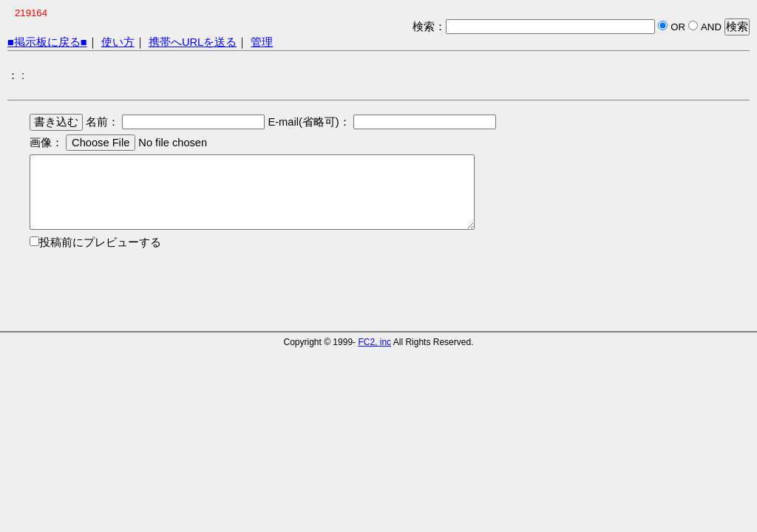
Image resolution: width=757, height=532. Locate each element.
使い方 (118, 42)
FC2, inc (374, 342)
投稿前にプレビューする (100, 242)
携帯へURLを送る (193, 42)
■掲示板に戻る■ (47, 42)
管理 (262, 42)
